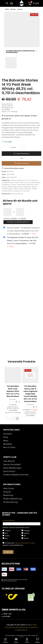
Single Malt (21, 184)
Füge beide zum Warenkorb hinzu (18, 222)
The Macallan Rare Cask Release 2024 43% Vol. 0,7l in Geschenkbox (13, 391)
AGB (19, 627)
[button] (7, 3)
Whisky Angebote (24, 187)
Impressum (26, 627)
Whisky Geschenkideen (22, 189)
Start (7, 9)
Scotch (20, 9)
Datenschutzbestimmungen (25, 543)
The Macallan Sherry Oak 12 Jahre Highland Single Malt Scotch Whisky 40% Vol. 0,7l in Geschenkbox (30, 394)
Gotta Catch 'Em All (22, 182)
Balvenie (10, 172)
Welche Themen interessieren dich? (16, 528)
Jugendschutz (22, 630)
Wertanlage (12, 187)
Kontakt (7, 616)
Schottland (6, 184)
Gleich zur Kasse (23, 163)
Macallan (13, 399)
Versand (7, 110)
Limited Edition (35, 182)
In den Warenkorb (23, 154)
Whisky (13, 9)
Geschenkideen (8, 182)
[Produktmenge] (22, 147)
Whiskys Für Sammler (22, 191)
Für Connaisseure (31, 180)
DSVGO (35, 627)
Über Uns (7, 614)
